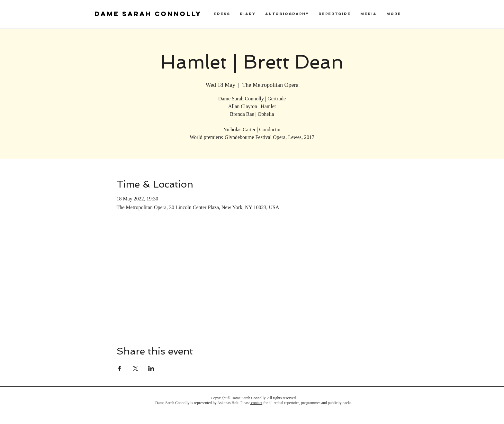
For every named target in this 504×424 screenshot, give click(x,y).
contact (256, 403)
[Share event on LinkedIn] (151, 368)
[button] (222, 14)
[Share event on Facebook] (120, 368)
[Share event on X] (135, 368)
